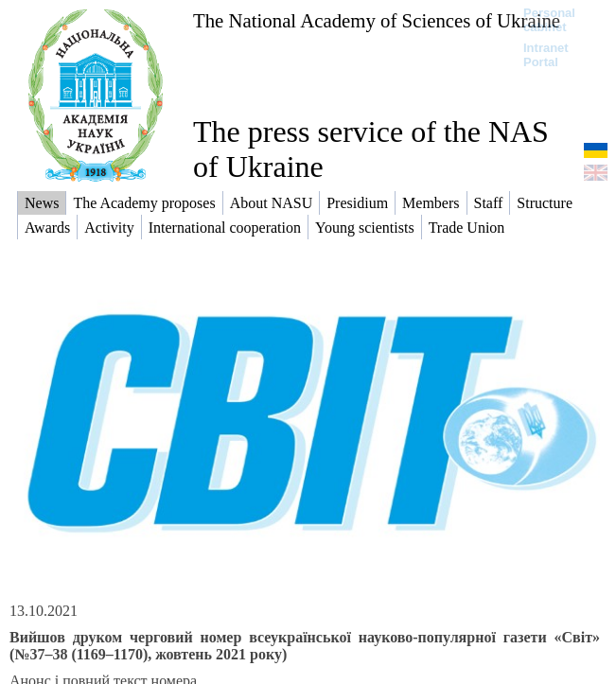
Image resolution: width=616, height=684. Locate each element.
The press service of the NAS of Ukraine (371, 149)
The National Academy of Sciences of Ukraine (377, 20)
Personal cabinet (549, 20)
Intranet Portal (546, 55)
